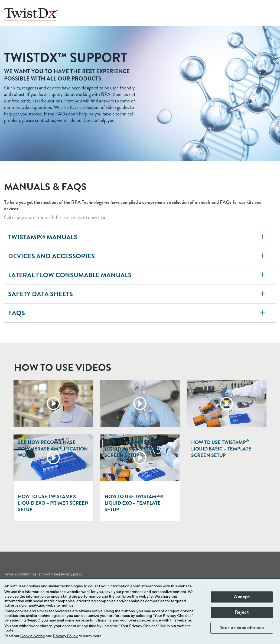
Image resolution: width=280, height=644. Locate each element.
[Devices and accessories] (262, 256)
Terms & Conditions (19, 574)
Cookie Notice (33, 636)
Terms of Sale (47, 574)
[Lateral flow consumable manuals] (262, 275)
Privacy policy (71, 574)
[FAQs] (262, 313)
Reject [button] (242, 612)
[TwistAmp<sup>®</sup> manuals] (262, 237)
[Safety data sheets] (262, 294)
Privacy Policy (65, 636)
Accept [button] (242, 597)
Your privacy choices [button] (242, 628)
